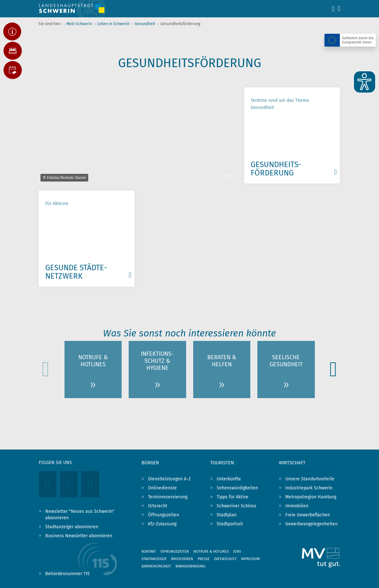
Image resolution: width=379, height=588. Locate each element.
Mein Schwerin (79, 24)
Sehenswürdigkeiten (237, 488)
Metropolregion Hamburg (311, 497)
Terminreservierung (168, 497)
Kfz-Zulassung (162, 524)
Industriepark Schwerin (309, 488)
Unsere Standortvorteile (310, 479)
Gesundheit (145, 24)
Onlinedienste (162, 488)
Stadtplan (227, 515)
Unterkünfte (229, 479)
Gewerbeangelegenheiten (311, 524)
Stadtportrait (230, 524)
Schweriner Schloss (237, 506)
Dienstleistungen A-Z (169, 479)
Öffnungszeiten (164, 515)
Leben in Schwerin (113, 24)
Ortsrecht (158, 506)
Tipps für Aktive (233, 497)
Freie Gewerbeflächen (308, 515)
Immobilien (297, 506)
